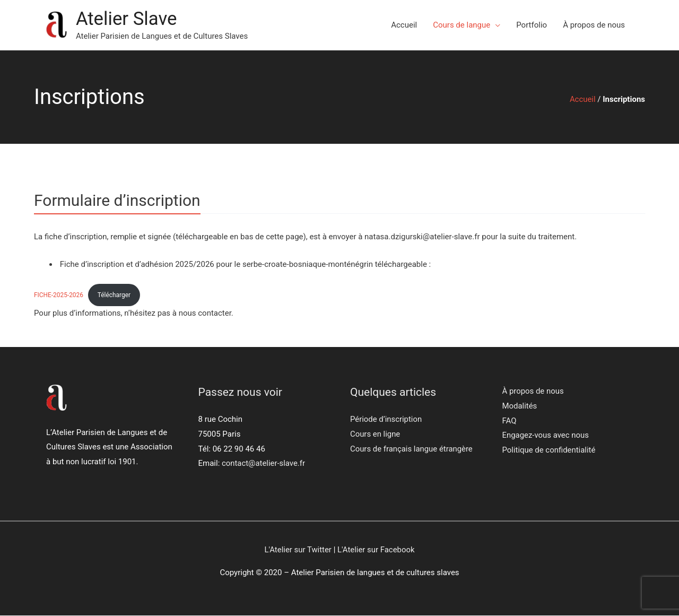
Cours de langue (462, 25)
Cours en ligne (375, 435)
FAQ (510, 421)
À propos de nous (594, 25)
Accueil (404, 25)
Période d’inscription (386, 420)
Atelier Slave (127, 19)
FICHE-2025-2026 (59, 295)
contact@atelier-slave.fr (264, 464)
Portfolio (532, 25)
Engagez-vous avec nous (546, 436)
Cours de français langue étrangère (412, 449)
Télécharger (115, 295)
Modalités (520, 406)
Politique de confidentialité (549, 451)
